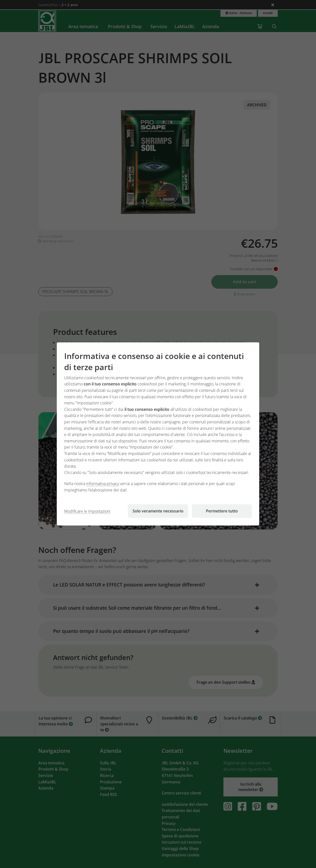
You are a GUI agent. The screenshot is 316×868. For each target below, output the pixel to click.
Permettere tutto (222, 511)
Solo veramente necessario (158, 511)
